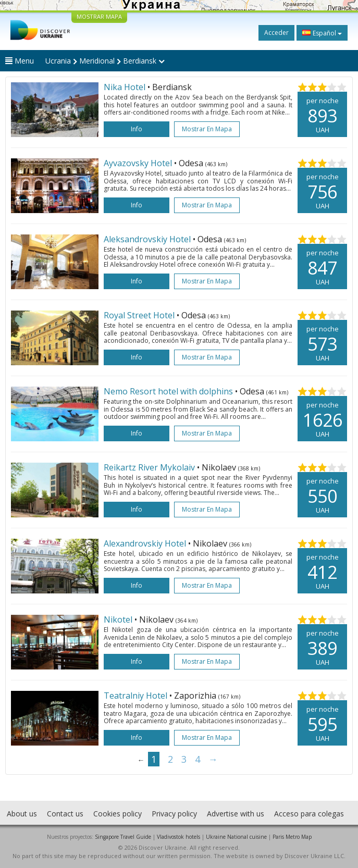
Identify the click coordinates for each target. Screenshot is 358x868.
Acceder (276, 33)
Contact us (65, 814)
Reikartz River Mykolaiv (150, 467)
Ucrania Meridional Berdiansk (105, 61)
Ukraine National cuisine (236, 837)
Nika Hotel (126, 87)
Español (322, 33)
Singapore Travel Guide (123, 837)
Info (137, 129)
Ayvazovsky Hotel (139, 163)
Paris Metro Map (292, 837)
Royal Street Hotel (140, 315)
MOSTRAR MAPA (99, 16)
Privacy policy (174, 814)
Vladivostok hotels (178, 837)
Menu (20, 61)
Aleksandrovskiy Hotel (148, 239)
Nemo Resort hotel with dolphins (169, 391)
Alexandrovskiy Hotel (146, 543)
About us (22, 814)
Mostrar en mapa (207, 129)
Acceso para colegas (309, 814)
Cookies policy (118, 814)
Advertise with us (236, 814)
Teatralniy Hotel (137, 696)
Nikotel (119, 619)
